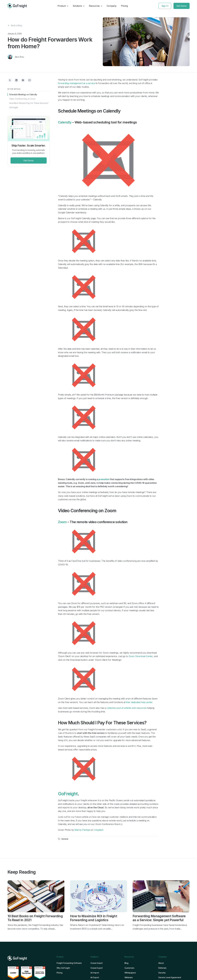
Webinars (129, 978)
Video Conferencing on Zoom (22, 99)
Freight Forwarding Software (69, 963)
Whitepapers (130, 973)
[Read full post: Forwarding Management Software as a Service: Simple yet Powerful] (161, 897)
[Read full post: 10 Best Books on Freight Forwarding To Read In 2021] (36, 897)
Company (112, 6)
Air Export (95, 978)
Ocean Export (97, 968)
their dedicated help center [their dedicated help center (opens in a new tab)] (139, 702)
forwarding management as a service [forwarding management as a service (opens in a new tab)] (77, 83)
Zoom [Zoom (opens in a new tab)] (62, 522)
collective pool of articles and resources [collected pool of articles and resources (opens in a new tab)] (126, 708)
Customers (129, 968)
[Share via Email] (30, 80)
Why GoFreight (63, 968)
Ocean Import (97, 963)
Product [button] (63, 6)
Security (162, 973)
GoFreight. (14, 107)
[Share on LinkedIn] (16, 80)
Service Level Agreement (170, 978)
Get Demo (181, 6)
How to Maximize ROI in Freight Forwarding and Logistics (94, 918)
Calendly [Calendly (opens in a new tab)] (65, 122)
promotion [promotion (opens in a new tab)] (104, 479)
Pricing (124, 6)
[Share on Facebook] (23, 80)
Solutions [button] (79, 6)
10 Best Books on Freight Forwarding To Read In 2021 (35, 918)
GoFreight (68, 794)
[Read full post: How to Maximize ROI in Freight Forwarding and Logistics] (99, 897)
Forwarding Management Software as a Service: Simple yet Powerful (159, 918)
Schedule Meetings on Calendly (23, 94)
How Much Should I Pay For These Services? (29, 103)
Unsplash (98, 830)
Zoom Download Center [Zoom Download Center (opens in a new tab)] (141, 656)
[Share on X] (10, 80)
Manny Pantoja (82, 830)
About (161, 963)
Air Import (95, 973)
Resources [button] (96, 6)
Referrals (162, 968)
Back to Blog (15, 25)
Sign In (165, 6)
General (65, 839)
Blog (126, 963)
